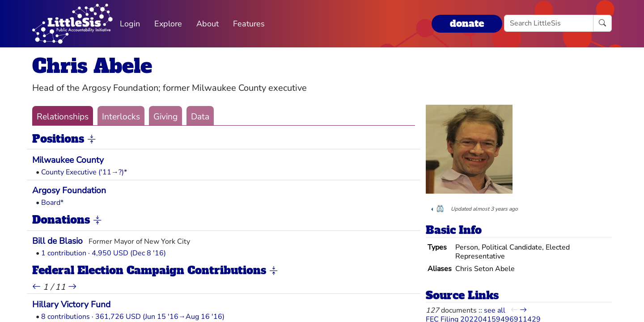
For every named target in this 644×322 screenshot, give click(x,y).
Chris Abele (92, 66)
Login (130, 24)
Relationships (63, 117)
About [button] (208, 24)
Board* (52, 203)
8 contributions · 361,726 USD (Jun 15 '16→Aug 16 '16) (133, 317)
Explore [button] (168, 24)
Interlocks (121, 117)
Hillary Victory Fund (71, 305)
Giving (165, 117)
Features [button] (249, 24)
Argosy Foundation (69, 191)
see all (495, 310)
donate (467, 23)
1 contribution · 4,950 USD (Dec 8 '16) (104, 253)
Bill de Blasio (57, 241)
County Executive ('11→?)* (84, 172)
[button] (92, 140)
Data (200, 117)
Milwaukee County (68, 160)
